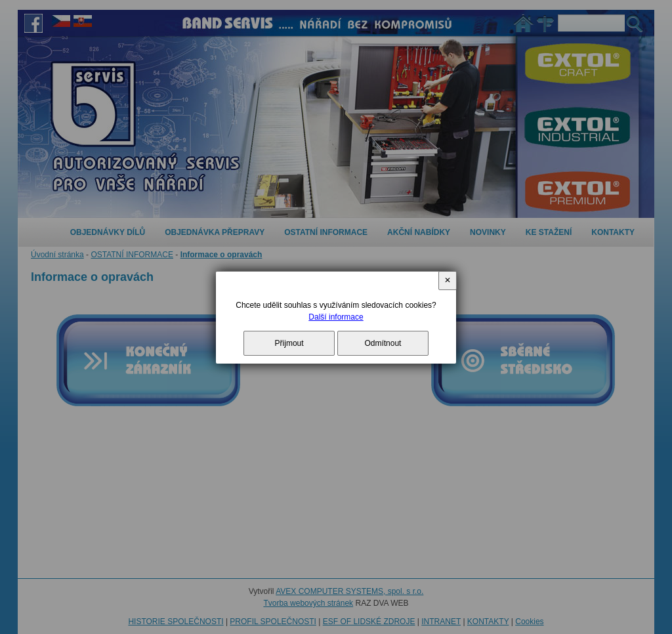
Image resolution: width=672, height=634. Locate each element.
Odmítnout (383, 343)
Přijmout (289, 343)
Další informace (336, 317)
